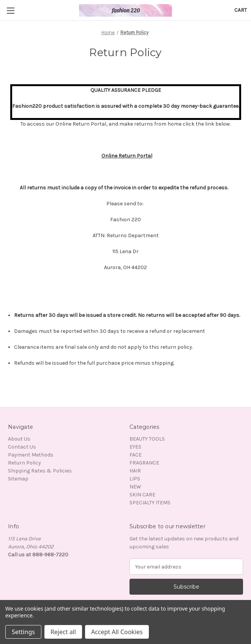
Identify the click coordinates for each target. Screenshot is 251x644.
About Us (19, 439)
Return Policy (24, 463)
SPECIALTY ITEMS (150, 503)
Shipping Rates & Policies (40, 471)
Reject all (63, 632)
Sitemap (18, 479)
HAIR (135, 471)
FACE (136, 455)
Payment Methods (31, 455)
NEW (135, 487)
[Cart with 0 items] (241, 10)
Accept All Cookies (117, 632)
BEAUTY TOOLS (147, 439)
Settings (23, 632)
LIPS (135, 479)
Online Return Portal (127, 156)
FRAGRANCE (144, 463)
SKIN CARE (142, 495)
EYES (135, 447)
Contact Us (22, 447)
